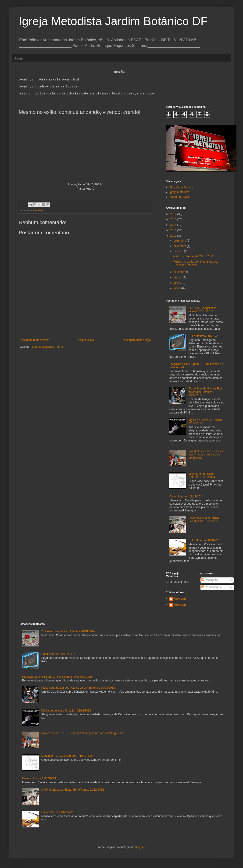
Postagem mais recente (35, 340)
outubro (179, 251)
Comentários (211, 587)
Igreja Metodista (179, 192)
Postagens (210, 580)
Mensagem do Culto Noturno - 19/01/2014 (202, 476)
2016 (174, 214)
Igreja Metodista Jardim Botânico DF (113, 21)
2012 (174, 236)
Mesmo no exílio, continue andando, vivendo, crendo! (195, 263)
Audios (39, 210)
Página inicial (86, 340)
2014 (174, 225)
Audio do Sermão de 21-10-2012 (193, 256)
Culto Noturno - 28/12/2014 (186, 496)
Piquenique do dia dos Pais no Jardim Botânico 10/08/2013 (205, 392)
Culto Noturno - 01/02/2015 (205, 540)
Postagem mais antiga (137, 340)
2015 (174, 219)
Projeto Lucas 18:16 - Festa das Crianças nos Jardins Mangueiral (206, 455)
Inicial (19, 58)
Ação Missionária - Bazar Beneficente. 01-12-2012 (204, 519)
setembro (180, 272)
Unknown (180, 599)
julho (177, 283)
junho (177, 288)
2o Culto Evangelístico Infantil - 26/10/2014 (202, 310)
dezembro (180, 241)
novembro (180, 246)
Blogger (140, 847)
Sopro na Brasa (179, 197)
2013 (174, 230)
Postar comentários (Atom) (46, 347)
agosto (178, 277)
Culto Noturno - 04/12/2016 (205, 336)
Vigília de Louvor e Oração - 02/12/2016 (66, 711)
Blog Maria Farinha (181, 187)
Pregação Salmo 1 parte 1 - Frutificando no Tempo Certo (57, 677)
